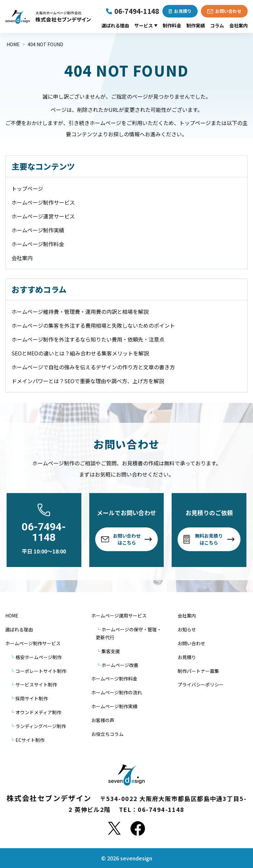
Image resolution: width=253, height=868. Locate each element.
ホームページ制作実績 (38, 230)
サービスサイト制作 (36, 684)
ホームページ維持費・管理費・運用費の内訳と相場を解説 (80, 312)
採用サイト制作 (32, 698)
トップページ (27, 188)
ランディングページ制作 (41, 726)
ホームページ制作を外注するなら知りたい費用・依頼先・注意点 (88, 339)
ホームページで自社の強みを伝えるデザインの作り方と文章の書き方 (93, 367)
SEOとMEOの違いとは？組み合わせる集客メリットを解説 (80, 353)
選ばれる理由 (115, 25)
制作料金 (172, 25)
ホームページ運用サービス (119, 616)
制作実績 (196, 25)
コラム (217, 25)
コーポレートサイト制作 (41, 671)
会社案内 (239, 25)
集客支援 (111, 651)
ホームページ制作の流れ (117, 692)
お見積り (187, 657)
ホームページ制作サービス (43, 202)
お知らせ (187, 629)
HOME (12, 616)
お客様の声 (103, 720)
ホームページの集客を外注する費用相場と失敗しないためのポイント (93, 325)
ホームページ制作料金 (38, 244)
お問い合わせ (191, 643)
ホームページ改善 (120, 665)
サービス (146, 25)
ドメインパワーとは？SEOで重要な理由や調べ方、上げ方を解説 (88, 381)
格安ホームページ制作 (39, 657)
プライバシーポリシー (201, 684)
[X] (114, 828)
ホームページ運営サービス (43, 216)
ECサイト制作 (30, 740)
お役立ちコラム (107, 734)
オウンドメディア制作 (38, 712)
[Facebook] (138, 828)
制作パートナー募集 (198, 671)
